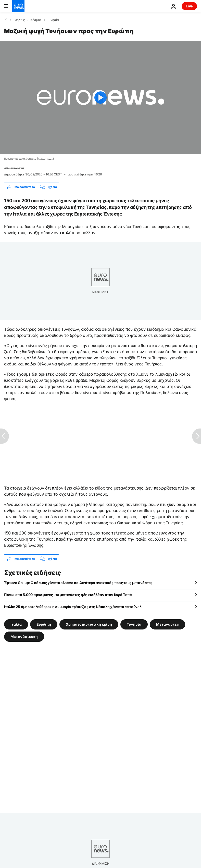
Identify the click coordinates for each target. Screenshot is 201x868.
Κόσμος (36, 20)
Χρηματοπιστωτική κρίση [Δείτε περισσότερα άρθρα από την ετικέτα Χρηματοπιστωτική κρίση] (89, 624)
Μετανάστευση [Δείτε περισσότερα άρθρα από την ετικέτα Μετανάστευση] (24, 637)
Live (189, 6)
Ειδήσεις (19, 20)
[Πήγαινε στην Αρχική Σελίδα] (18, 6)
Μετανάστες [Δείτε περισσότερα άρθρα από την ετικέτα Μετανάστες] (167, 624)
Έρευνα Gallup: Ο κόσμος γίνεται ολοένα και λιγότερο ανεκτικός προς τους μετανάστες (78, 583)
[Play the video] (100, 97)
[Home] (6, 20)
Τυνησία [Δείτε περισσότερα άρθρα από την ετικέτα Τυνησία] (134, 624)
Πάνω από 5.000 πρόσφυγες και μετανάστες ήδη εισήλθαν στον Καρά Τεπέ (68, 595)
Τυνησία (53, 20)
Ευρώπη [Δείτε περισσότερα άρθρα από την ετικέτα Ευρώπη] (44, 624)
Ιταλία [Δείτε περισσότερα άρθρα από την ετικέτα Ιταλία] (16, 624)
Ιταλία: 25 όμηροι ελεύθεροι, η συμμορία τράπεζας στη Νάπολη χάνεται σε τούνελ (73, 607)
